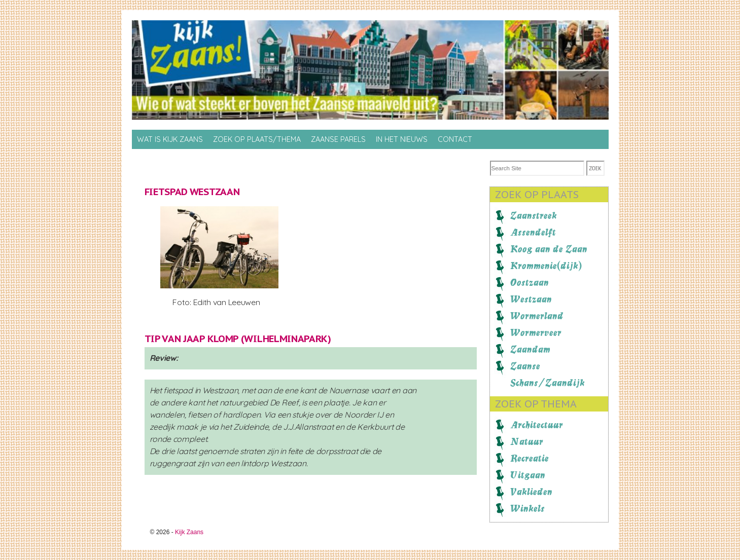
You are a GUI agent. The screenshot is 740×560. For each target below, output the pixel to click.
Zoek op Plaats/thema (257, 139)
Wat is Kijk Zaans (170, 139)
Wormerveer (536, 332)
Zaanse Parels (338, 139)
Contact (455, 139)
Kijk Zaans (189, 532)
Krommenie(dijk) (546, 266)
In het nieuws (402, 139)
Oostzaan (530, 282)
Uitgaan (528, 475)
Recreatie (530, 458)
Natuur (527, 441)
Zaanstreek (534, 215)
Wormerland (537, 316)
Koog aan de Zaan (549, 249)
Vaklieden (531, 492)
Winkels (527, 508)
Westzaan (531, 299)
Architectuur (537, 425)
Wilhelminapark (286, 339)
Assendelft (533, 232)
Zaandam (530, 349)
